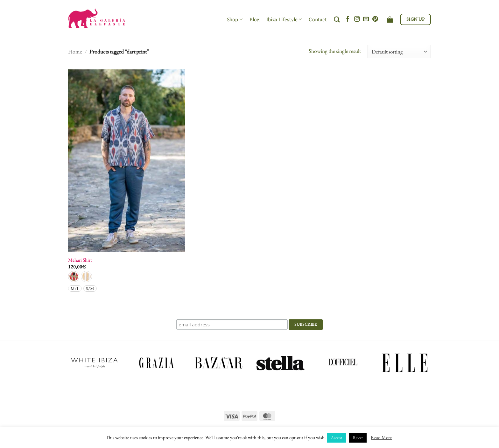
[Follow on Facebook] (348, 19)
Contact (318, 19)
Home (75, 51)
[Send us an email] (366, 19)
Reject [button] (358, 438)
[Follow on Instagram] (357, 19)
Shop (235, 19)
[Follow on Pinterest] (375, 19)
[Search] (337, 20)
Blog (254, 19)
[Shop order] (399, 52)
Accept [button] (337, 438)
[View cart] (390, 19)
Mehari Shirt (80, 260)
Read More (381, 437)
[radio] (74, 277)
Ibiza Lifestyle (284, 19)
